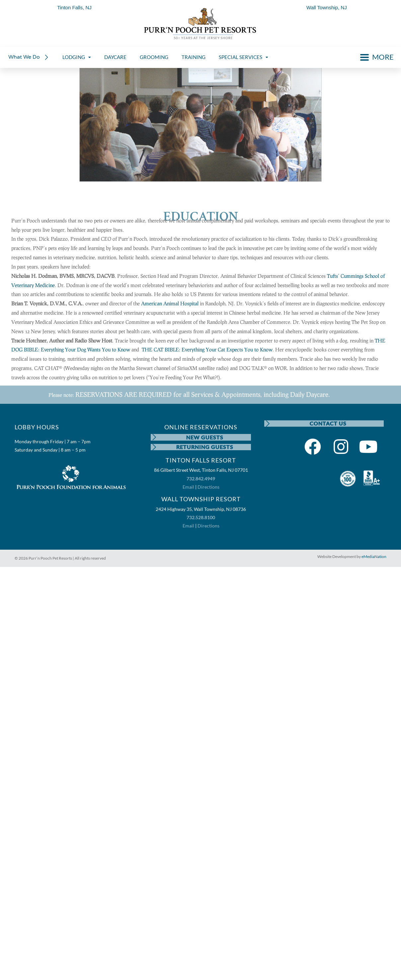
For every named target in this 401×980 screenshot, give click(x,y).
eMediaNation (374, 557)
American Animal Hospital (170, 303)
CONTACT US (328, 424)
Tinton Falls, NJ (74, 7)
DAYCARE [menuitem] (115, 57)
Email (188, 487)
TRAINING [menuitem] (194, 57)
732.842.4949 (201, 479)
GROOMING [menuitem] (154, 57)
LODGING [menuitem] (77, 57)
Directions (208, 487)
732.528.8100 (201, 518)
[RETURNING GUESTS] (154, 447)
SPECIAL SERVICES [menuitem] (243, 57)
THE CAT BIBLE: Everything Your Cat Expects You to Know (207, 349)
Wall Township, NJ (327, 7)
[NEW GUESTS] (154, 437)
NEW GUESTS (205, 437)
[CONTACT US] (268, 424)
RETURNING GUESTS (205, 447)
